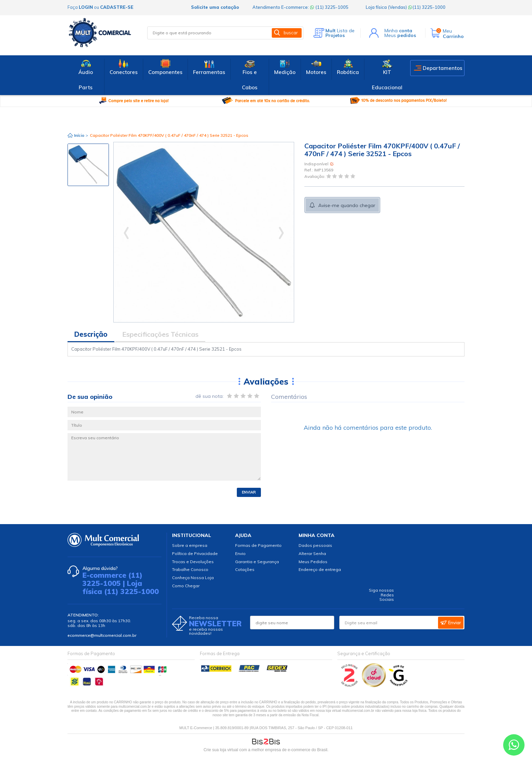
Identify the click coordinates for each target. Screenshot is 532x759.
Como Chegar (186, 586)
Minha (398, 31)
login (86, 7)
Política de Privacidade (195, 553)
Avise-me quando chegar (347, 205)
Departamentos (443, 68)
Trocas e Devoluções (193, 562)
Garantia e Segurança (257, 562)
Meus (400, 35)
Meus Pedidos (313, 562)
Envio (240, 553)
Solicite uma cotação (215, 7)
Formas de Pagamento (258, 545)
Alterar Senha (312, 553)
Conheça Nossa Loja (193, 578)
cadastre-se (117, 7)
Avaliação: (315, 176)
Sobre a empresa (190, 545)
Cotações (245, 569)
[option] (88, 165)
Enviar (249, 492)
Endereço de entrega (320, 569)
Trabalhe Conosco (190, 569)
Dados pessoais (315, 545)
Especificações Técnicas (160, 334)
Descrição (91, 334)
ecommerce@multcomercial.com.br (102, 635)
